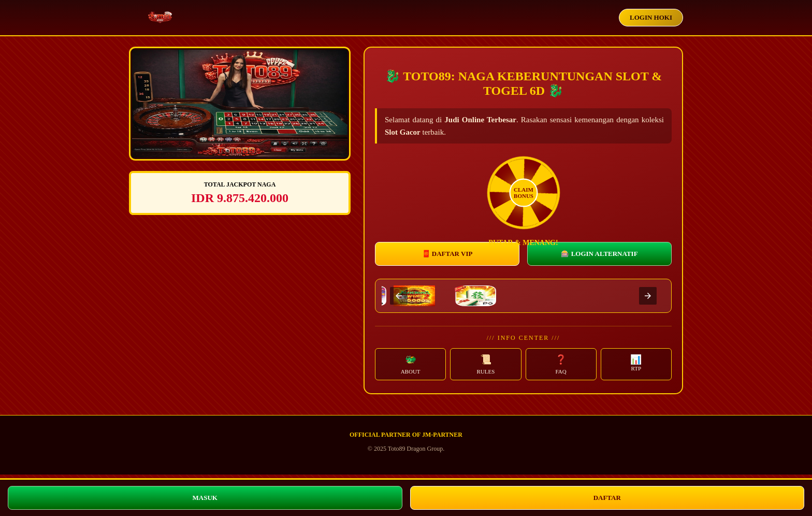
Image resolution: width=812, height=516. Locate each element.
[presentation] (399, 296)
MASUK (205, 498)
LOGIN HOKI (651, 17)
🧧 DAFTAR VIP (447, 254)
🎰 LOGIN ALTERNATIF (599, 254)
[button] (410, 364)
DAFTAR (607, 498)
